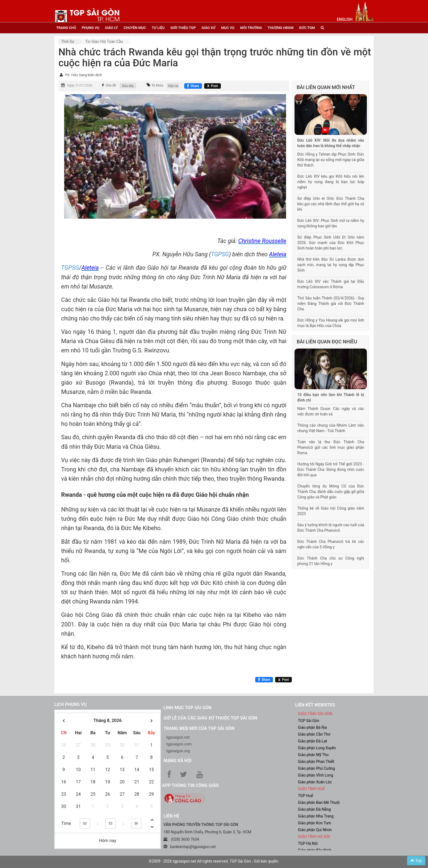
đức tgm (307, 28)
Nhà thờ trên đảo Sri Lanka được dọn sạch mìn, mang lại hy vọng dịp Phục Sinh (331, 265)
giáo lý (112, 28)
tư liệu (158, 28)
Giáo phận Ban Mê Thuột (319, 802)
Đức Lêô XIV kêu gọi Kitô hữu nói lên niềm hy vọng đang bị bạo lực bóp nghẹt (331, 182)
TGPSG (220, 254)
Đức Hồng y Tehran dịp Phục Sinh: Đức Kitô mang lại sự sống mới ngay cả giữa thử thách (331, 160)
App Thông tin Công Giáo (190, 785)
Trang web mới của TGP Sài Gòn (199, 728)
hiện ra (173, 86)
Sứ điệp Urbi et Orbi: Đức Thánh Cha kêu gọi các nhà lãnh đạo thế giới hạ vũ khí (331, 204)
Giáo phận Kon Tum (315, 823)
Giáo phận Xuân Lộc (315, 782)
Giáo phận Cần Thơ (314, 734)
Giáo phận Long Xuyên (317, 748)
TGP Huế (306, 796)
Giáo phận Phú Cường (317, 768)
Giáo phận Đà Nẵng (314, 809)
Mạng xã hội (178, 761)
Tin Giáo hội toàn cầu (104, 41)
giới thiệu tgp (183, 28)
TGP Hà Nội (308, 843)
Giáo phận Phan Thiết (316, 762)
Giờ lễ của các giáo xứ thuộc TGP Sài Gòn (210, 718)
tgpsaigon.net (178, 737)
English (345, 19)
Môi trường (251, 28)
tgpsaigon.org (178, 751)
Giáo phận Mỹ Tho (313, 755)
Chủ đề (111, 85)
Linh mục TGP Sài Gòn (187, 708)
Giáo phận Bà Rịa (313, 727)
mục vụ (228, 28)
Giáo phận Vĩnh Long (316, 775)
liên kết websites (315, 705)
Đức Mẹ (128, 86)
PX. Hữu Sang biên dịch (83, 75)
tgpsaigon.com (179, 744)
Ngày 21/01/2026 (80, 85)
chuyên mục (135, 28)
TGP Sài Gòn (309, 721)
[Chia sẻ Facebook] (193, 86)
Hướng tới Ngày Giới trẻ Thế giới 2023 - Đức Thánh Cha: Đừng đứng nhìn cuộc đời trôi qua (331, 469)
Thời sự (68, 41)
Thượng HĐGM (280, 28)
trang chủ (66, 28)
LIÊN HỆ (171, 816)
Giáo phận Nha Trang (316, 816)
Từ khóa (157, 85)
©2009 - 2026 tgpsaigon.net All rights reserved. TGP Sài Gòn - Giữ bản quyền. (214, 861)
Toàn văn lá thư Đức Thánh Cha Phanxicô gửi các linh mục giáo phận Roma (331, 447)
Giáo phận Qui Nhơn (315, 830)
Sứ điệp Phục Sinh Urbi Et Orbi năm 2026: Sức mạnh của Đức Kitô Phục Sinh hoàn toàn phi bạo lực (331, 243)
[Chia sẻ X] (212, 86)
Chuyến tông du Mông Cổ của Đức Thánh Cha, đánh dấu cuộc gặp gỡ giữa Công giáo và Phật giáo (331, 492)
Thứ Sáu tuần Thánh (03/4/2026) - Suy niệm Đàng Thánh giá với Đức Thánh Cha (331, 304)
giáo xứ (208, 28)
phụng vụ (90, 28)
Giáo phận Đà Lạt (313, 741)
